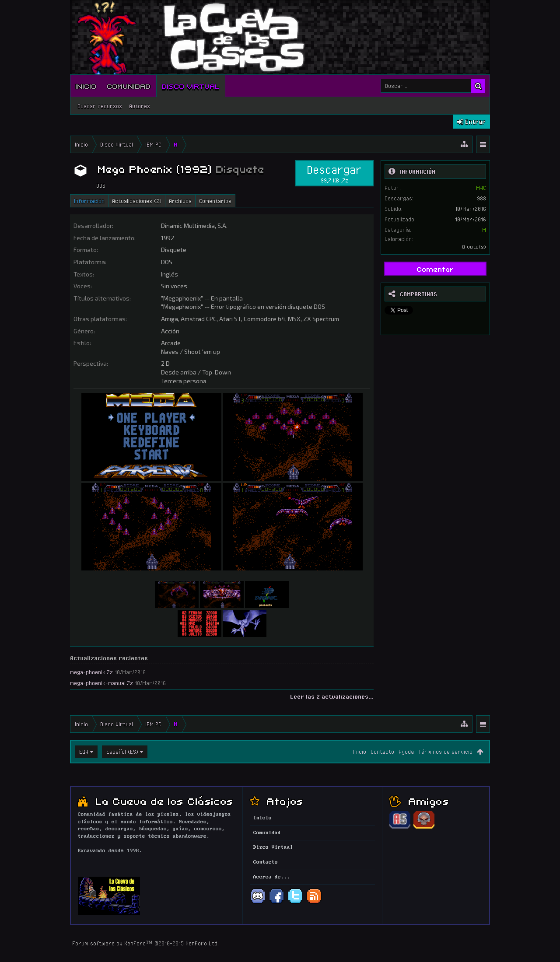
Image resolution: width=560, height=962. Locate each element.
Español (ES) (122, 752)
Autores (140, 106)
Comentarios (215, 201)
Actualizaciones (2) (137, 201)
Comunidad (129, 86)
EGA (84, 752)
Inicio (86, 86)
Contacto (382, 752)
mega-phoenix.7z (91, 672)
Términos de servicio (445, 752)
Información (89, 201)
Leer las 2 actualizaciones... (332, 696)
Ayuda (406, 752)
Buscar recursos (100, 106)
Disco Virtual (191, 86)
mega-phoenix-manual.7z (101, 683)
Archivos (180, 201)
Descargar (334, 173)
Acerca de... (272, 877)
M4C (481, 188)
